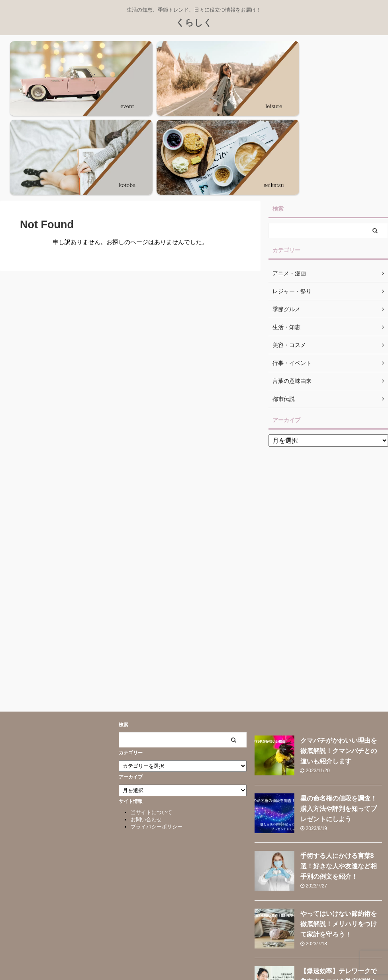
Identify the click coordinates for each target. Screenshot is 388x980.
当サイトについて (151, 705)
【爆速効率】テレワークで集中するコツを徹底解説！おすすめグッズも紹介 (339, 874)
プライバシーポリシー (157, 720)
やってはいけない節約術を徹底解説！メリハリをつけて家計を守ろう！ (339, 817)
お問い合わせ (146, 713)
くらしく (194, 23)
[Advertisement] (328, 463)
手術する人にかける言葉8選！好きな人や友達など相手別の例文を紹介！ (339, 759)
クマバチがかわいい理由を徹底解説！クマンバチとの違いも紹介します (339, 644)
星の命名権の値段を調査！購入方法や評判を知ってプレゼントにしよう (339, 701)
